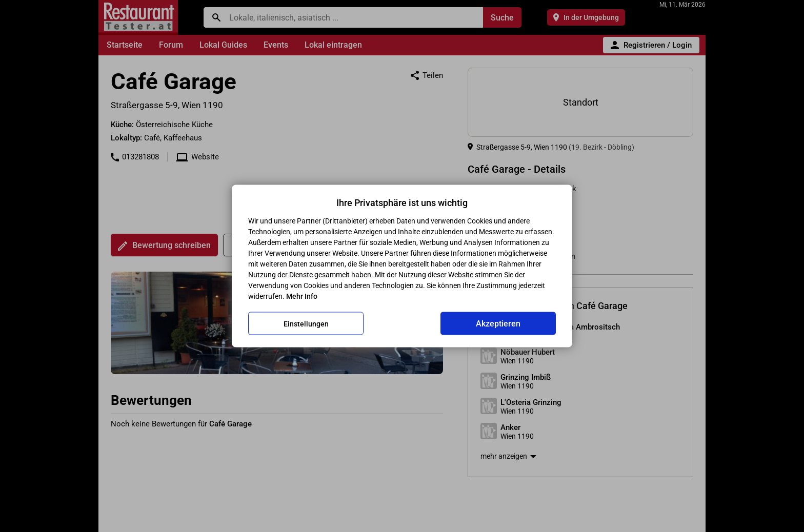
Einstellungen (306, 323)
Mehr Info (302, 296)
